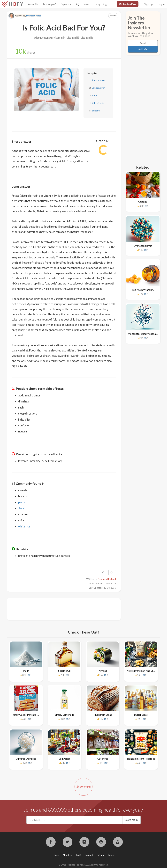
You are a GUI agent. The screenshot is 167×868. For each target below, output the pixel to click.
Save (113, 16)
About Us (33, 4)
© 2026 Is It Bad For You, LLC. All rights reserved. (83, 865)
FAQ (78, 855)
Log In (161, 4)
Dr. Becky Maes (34, 16)
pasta (22, 502)
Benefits (96, 111)
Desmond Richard (107, 579)
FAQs (95, 95)
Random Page (128, 4)
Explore (66, 4)
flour (21, 508)
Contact (89, 855)
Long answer (98, 88)
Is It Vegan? (49, 4)
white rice (24, 526)
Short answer (99, 80)
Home (56, 855)
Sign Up (148, 4)
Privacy (100, 855)
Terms (111, 855)
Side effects (98, 103)
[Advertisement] (71, 609)
